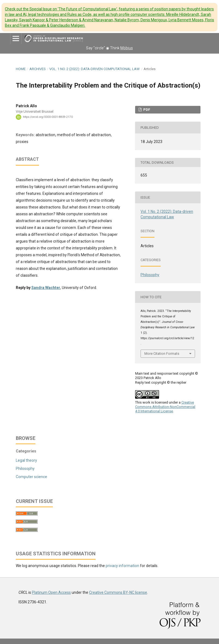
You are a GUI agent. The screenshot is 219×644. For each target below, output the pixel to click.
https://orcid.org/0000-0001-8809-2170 (48, 117)
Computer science (31, 477)
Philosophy (150, 275)
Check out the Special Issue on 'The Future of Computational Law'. (109, 17)
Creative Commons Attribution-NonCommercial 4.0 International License (165, 407)
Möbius (127, 48)
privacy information (122, 566)
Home (21, 69)
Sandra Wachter (46, 288)
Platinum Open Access (51, 592)
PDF (146, 110)
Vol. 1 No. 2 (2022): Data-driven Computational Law (95, 69)
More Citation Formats (162, 354)
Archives (38, 69)
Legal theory (26, 460)
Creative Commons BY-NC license (118, 592)
